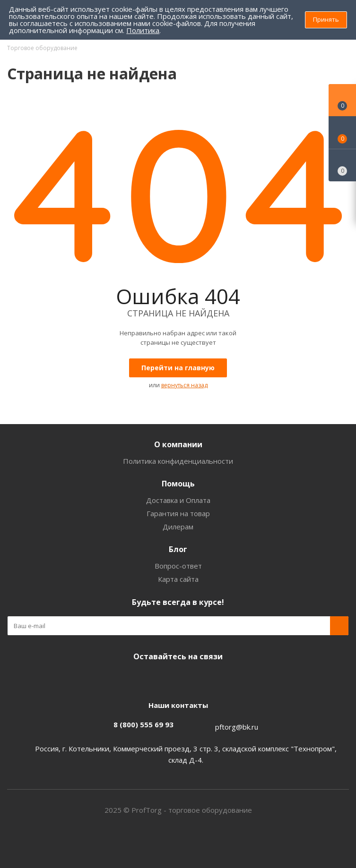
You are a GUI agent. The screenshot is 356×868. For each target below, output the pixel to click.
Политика (143, 30)
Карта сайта (178, 579)
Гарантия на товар (178, 513)
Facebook (152, 679)
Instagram (176, 679)
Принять (326, 19)
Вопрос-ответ (178, 566)
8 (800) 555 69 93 (143, 724)
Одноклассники (200, 679)
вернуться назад (184, 385)
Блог (178, 549)
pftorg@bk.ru (237, 727)
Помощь (178, 484)
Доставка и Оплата (178, 500)
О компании (178, 444)
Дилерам (178, 527)
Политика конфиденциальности (178, 461)
